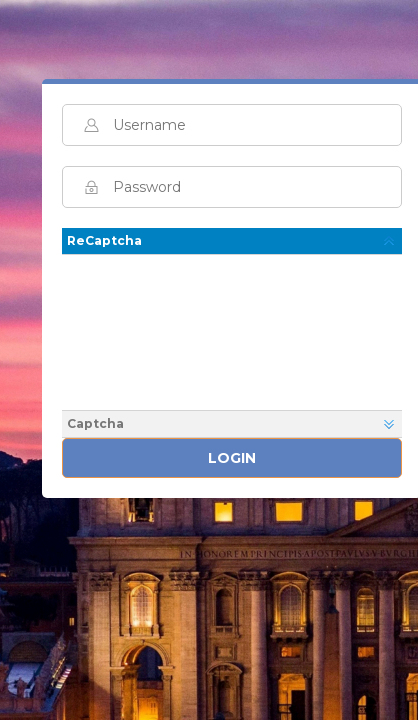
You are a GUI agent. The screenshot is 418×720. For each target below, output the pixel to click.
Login (232, 458)
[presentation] (235, 330)
